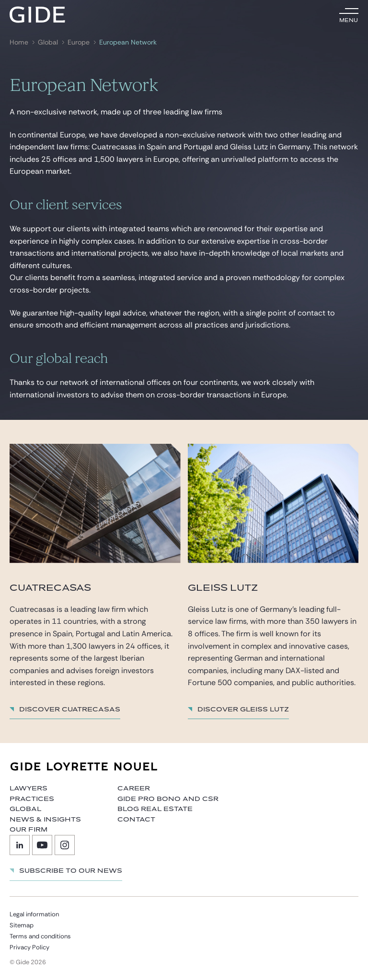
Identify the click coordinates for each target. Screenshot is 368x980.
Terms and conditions (40, 936)
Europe (79, 42)
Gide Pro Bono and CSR (168, 799)
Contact (136, 820)
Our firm (29, 830)
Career (134, 789)
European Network (128, 42)
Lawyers (29, 789)
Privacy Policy (29, 947)
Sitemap (22, 925)
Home (19, 42)
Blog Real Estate (155, 809)
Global (48, 42)
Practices (32, 799)
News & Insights (45, 820)
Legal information (34, 914)
